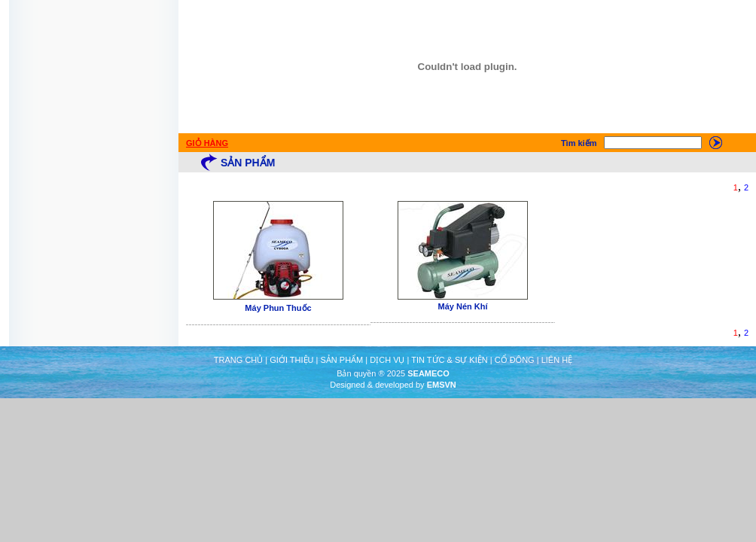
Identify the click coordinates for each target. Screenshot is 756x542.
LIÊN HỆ (557, 360)
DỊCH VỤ (387, 360)
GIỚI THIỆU (291, 360)
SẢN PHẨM (341, 360)
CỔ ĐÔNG (515, 360)
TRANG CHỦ (238, 360)
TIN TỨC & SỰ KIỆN (449, 360)
